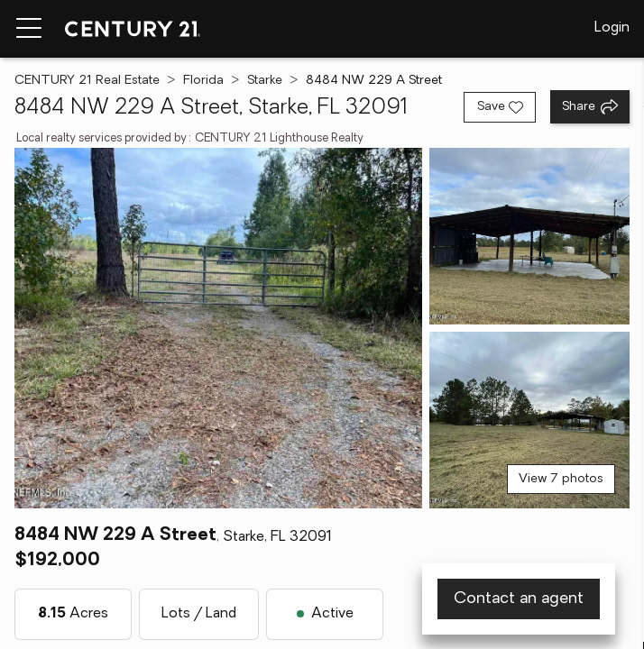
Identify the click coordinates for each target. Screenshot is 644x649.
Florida (203, 81)
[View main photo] (218, 328)
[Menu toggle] (29, 29)
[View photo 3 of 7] (529, 420)
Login (612, 28)
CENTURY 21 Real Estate (87, 81)
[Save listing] (500, 107)
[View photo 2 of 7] (529, 236)
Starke (265, 81)
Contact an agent (519, 599)
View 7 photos (561, 479)
